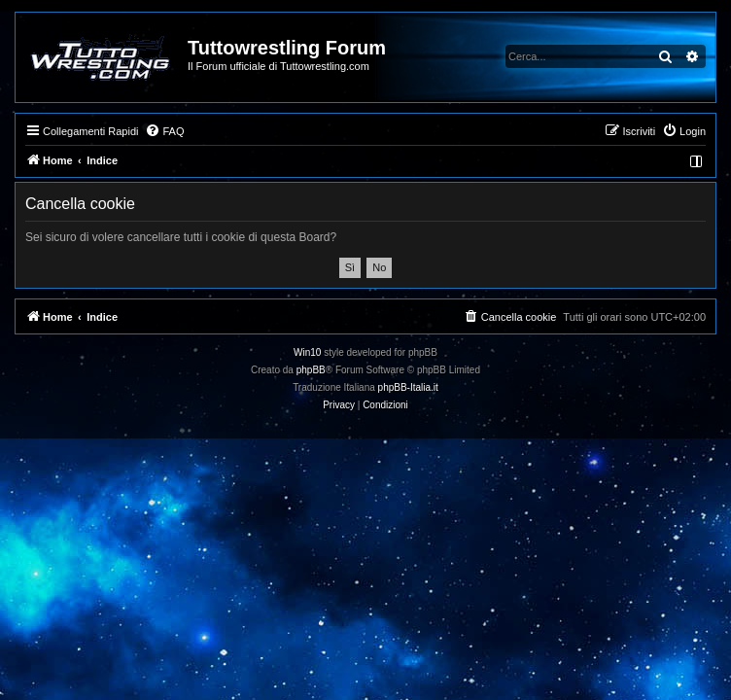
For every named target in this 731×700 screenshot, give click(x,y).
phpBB (311, 370)
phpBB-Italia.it (408, 387)
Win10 (307, 352)
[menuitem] (164, 131)
